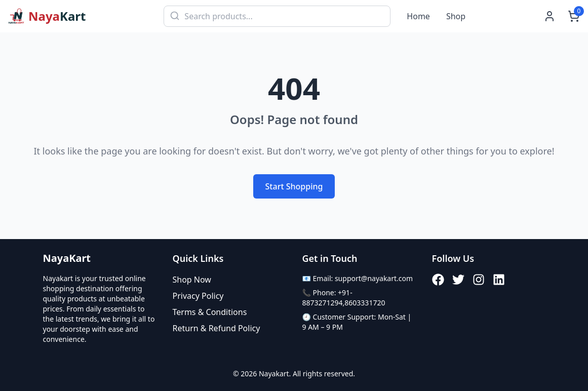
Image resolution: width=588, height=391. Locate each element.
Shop (456, 16)
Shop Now (192, 280)
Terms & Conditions (210, 312)
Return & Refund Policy (217, 328)
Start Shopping (294, 186)
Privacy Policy (198, 296)
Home (418, 16)
